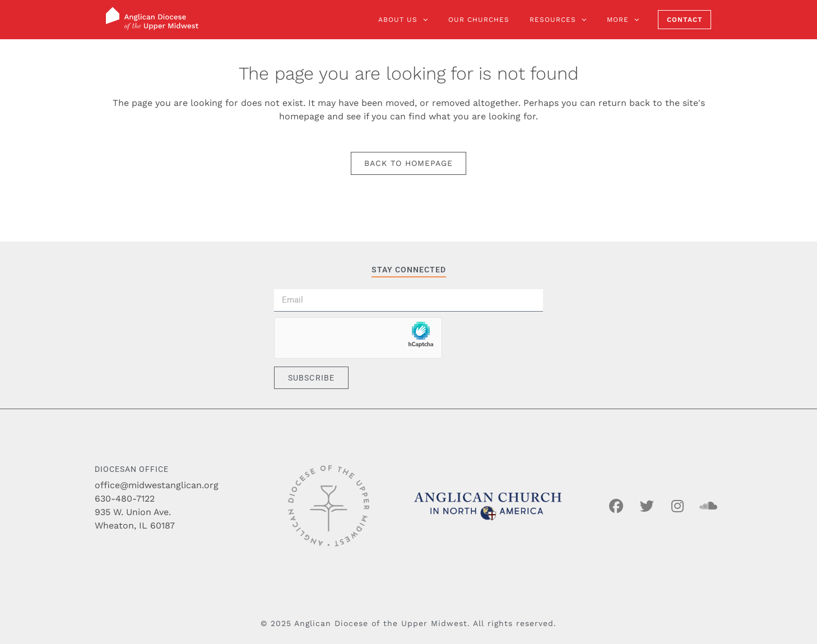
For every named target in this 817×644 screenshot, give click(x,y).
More (623, 20)
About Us (403, 20)
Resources (558, 20)
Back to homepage (408, 163)
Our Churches (479, 20)
